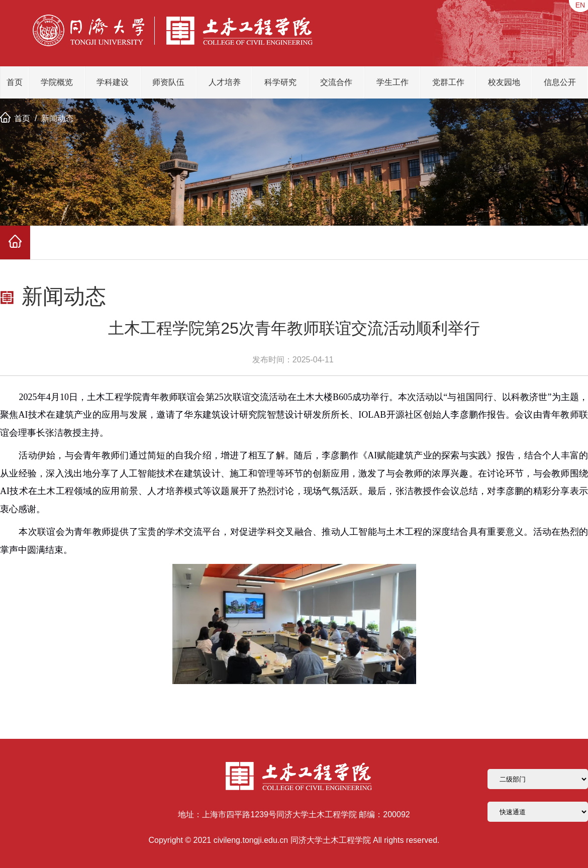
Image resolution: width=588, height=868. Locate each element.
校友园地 (504, 82)
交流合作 (336, 82)
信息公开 (560, 82)
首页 (15, 82)
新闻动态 (57, 118)
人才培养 (225, 82)
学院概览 (57, 82)
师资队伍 (168, 82)
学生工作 (393, 82)
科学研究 (280, 82)
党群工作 (448, 82)
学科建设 (113, 82)
